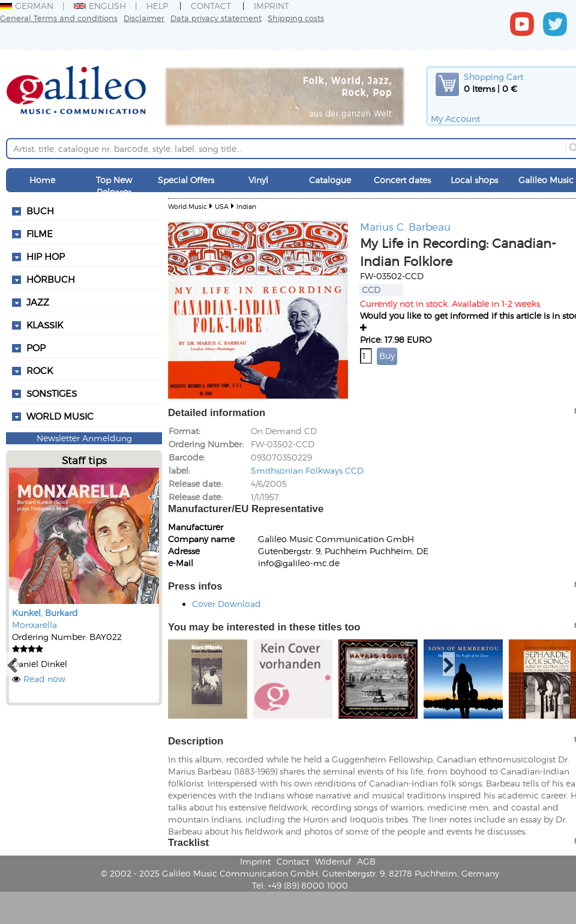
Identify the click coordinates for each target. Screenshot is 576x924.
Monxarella (34, 625)
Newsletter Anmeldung (84, 438)
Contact (211, 6)
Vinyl (258, 180)
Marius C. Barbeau (405, 226)
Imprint (271, 6)
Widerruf (333, 861)
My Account (455, 119)
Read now (44, 679)
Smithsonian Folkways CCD (307, 470)
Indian (246, 206)
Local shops (474, 180)
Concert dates (402, 180)
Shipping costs (296, 18)
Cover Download (226, 604)
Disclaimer (144, 18)
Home (42, 180)
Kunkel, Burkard (45, 613)
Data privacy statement (216, 18)
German (27, 6)
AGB (366, 861)
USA (222, 206)
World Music (60, 416)
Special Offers (186, 180)
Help (157, 6)
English (100, 6)
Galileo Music (546, 180)
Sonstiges (52, 393)
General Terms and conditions (59, 18)
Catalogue (330, 180)
